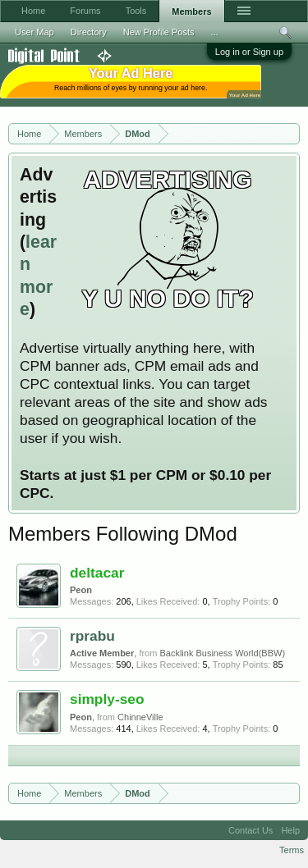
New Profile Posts (159, 32)
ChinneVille (140, 717)
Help (290, 830)
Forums (85, 11)
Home (33, 11)
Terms (292, 850)
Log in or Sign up (249, 52)
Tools (136, 11)
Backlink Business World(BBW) (222, 653)
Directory (89, 32)
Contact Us (251, 830)
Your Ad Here (245, 95)
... (215, 32)
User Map (34, 32)
